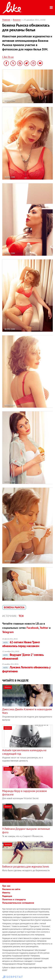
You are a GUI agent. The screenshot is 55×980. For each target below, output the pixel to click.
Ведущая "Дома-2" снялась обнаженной (23, 657)
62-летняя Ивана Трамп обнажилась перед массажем (21, 644)
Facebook (33, 628)
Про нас (6, 886)
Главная (6, 20)
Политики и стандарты (14, 899)
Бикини (17, 20)
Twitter (44, 628)
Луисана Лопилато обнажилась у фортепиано (26, 669)
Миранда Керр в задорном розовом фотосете (24, 793)
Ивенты (6, 892)
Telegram (8, 632)
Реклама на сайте (11, 889)
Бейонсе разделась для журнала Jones (26, 866)
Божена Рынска (14, 607)
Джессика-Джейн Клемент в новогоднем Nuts (27, 711)
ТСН (21, 616)
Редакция (7, 896)
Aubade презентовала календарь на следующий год (24, 752)
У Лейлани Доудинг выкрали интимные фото (26, 831)
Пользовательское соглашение (18, 903)
